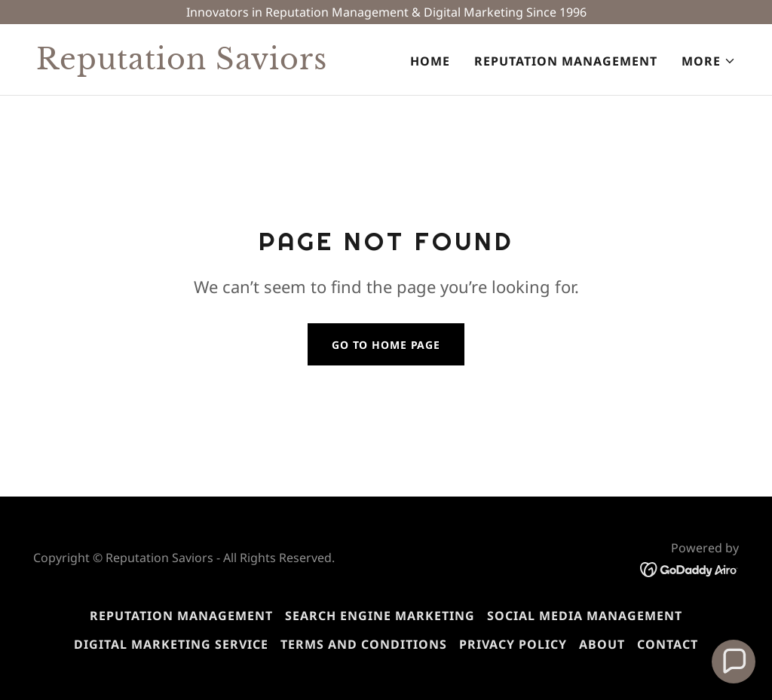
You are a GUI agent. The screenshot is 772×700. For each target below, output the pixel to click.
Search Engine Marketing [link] (380, 616)
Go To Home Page (386, 345)
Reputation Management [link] (566, 61)
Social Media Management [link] (585, 616)
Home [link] (430, 61)
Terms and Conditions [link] (364, 644)
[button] (709, 61)
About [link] (602, 644)
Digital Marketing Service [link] (171, 644)
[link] (205, 65)
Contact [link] (668, 644)
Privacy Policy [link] (513, 644)
